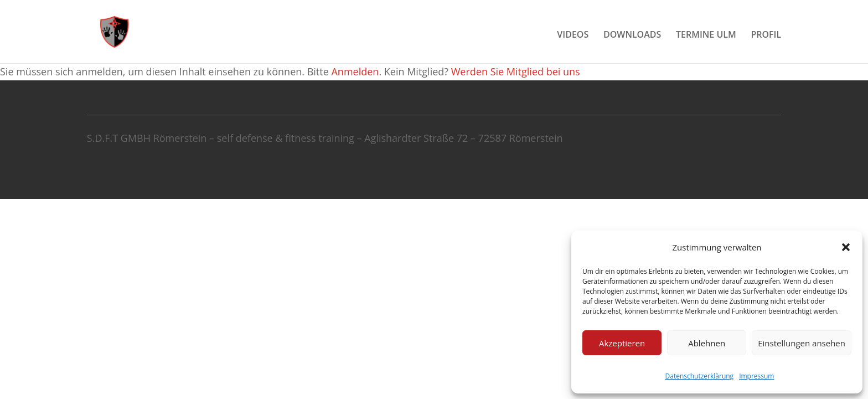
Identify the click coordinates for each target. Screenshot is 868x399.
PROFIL (766, 35)
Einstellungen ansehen (802, 343)
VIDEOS (573, 35)
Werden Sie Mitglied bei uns (516, 71)
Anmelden (355, 71)
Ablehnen (707, 343)
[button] (846, 247)
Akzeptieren (622, 343)
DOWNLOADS (632, 35)
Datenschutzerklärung (700, 376)
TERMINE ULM (706, 35)
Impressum (756, 376)
